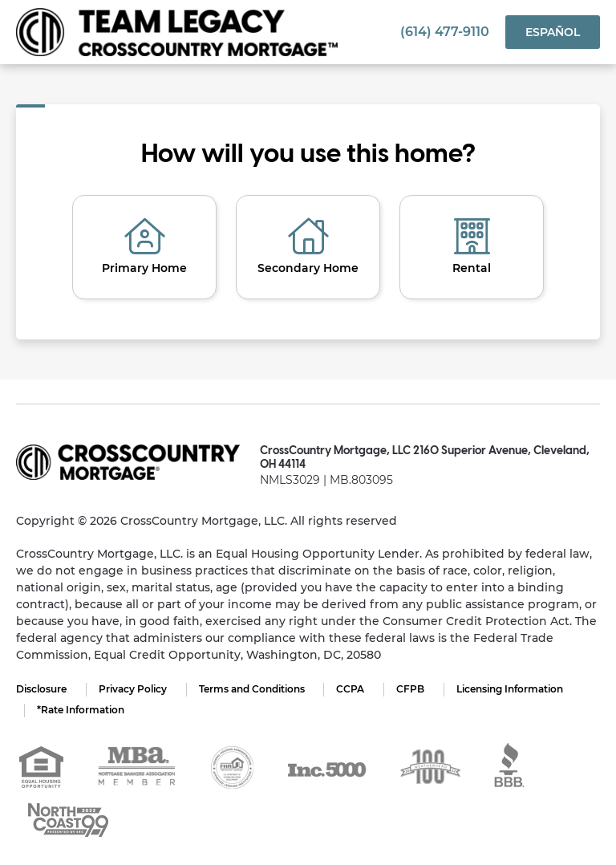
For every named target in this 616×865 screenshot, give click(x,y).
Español (553, 32)
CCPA (351, 689)
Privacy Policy (133, 689)
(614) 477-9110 (445, 32)
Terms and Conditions (252, 689)
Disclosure (41, 689)
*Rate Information (81, 710)
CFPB (411, 689)
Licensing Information (511, 689)
